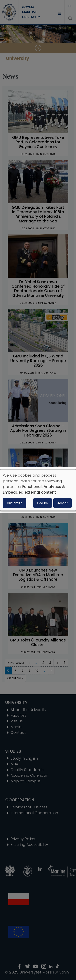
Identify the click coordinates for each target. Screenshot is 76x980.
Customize (15, 503)
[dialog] (38, 490)
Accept (63, 503)
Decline (43, 503)
